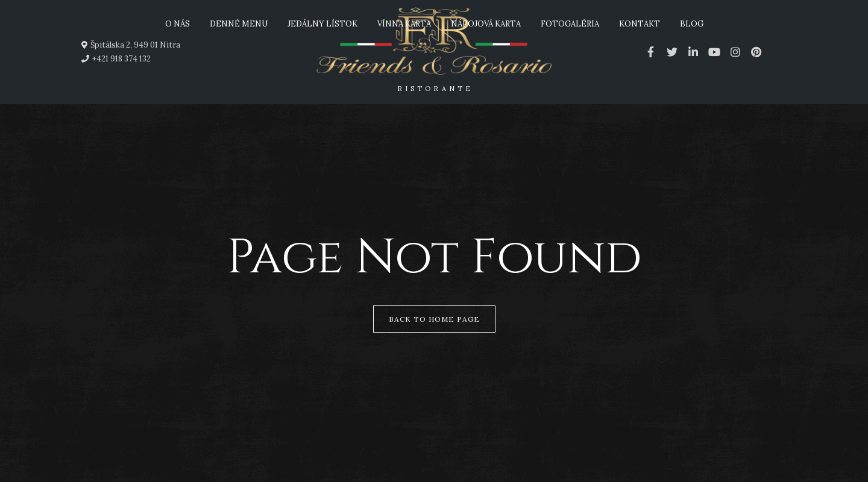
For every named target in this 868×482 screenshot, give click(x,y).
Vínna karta (404, 24)
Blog (692, 24)
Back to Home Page (434, 319)
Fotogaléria (570, 24)
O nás (178, 24)
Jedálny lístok (322, 24)
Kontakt (640, 24)
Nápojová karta (486, 24)
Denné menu (239, 24)
